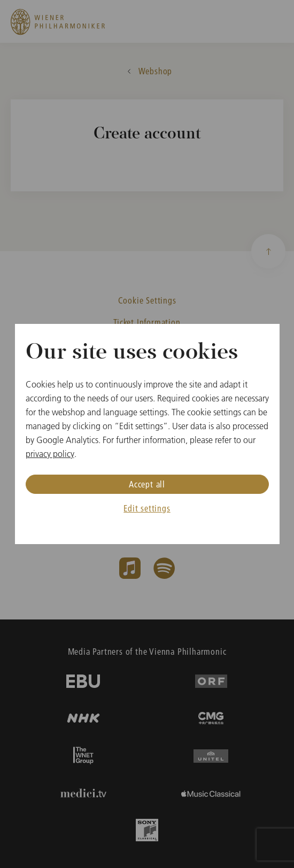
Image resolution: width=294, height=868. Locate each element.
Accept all (147, 484)
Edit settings (147, 508)
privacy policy (50, 454)
